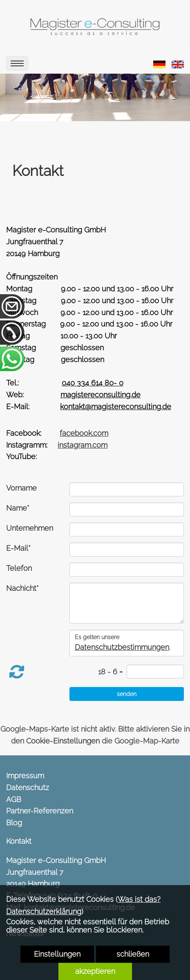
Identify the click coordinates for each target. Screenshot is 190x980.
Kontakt (19, 841)
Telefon (19, 568)
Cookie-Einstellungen (63, 741)
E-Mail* (18, 548)
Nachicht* (22, 588)
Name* (18, 508)
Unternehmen (30, 528)
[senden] (127, 694)
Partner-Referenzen (40, 811)
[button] (17, 672)
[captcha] (155, 671)
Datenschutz (28, 787)
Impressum (25, 776)
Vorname (21, 488)
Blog (14, 823)
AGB (14, 799)
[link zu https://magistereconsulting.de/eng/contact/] (178, 64)
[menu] (17, 63)
